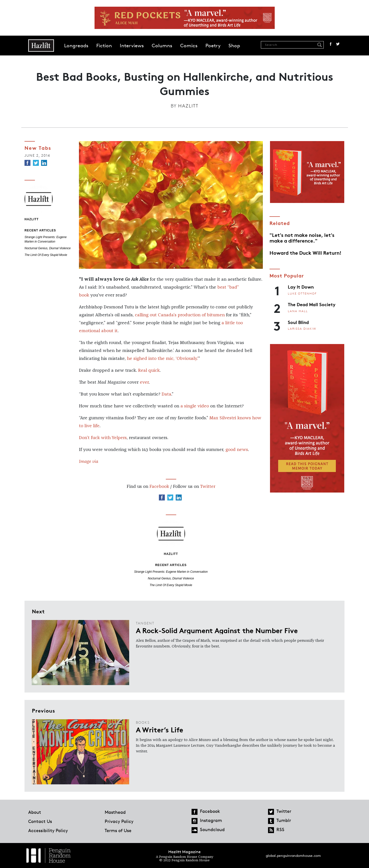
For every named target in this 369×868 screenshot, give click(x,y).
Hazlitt (188, 106)
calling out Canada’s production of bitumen (180, 315)
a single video (195, 406)
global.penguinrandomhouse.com (293, 856)
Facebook (331, 44)
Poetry (213, 46)
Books (143, 722)
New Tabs (38, 148)
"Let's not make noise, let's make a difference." (302, 237)
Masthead (115, 812)
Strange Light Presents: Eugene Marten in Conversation (171, 572)
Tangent (145, 623)
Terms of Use (118, 830)
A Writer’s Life (160, 729)
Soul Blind (298, 322)
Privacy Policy (119, 821)
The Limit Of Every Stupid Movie (46, 255)
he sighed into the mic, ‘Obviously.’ (163, 359)
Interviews (132, 46)
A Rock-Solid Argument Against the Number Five (217, 630)
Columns (162, 46)
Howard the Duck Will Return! (306, 252)
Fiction (104, 46)
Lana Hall (298, 311)
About (35, 812)
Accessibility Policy (48, 830)
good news (237, 450)
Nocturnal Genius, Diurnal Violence (48, 248)
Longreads (76, 46)
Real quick (149, 371)
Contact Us (40, 821)
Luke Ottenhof (302, 293)
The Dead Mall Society (312, 304)
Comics (189, 46)
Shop (234, 46)
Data (166, 394)
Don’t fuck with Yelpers (103, 438)
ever (144, 382)
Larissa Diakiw (302, 329)
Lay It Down (301, 287)
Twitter (338, 44)
